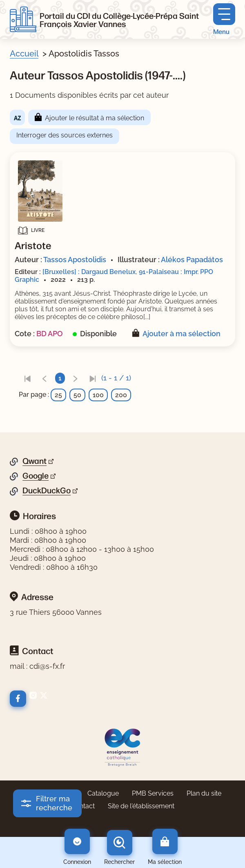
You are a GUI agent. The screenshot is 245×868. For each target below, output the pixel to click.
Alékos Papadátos (192, 260)
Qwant (35, 461)
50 (77, 395)
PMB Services (153, 793)
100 (98, 395)
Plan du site (204, 793)
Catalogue (103, 793)
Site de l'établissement (141, 806)
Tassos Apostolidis (75, 260)
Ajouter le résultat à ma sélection (95, 118)
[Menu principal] (224, 19)
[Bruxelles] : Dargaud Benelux (89, 272)
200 (121, 395)
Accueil (24, 54)
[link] (27, 378)
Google (36, 476)
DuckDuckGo (47, 490)
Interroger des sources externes (65, 135)
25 (58, 395)
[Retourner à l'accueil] (23, 20)
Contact (83, 806)
